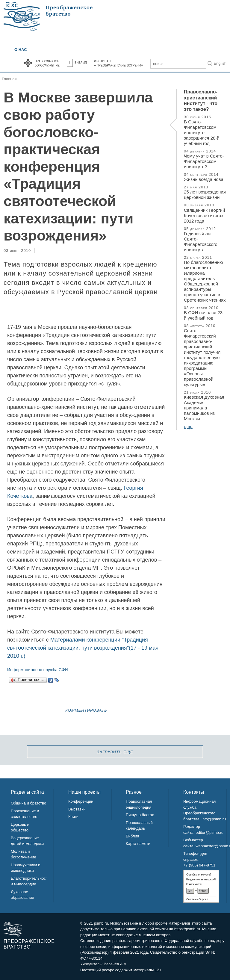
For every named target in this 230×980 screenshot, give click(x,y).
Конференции (81, 801)
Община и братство (28, 803)
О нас (21, 50)
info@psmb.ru (214, 819)
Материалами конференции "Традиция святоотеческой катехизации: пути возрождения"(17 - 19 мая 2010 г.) (83, 648)
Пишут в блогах (140, 815)
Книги (73, 817)
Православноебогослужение (47, 63)
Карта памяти (138, 844)
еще (188, 427)
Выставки (77, 809)
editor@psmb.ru (209, 832)
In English (218, 63)
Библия (77, 62)
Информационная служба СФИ (38, 670)
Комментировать (86, 710)
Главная (9, 79)
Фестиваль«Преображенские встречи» (119, 63)
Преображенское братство (29, 944)
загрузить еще (115, 751)
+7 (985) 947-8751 (199, 865)
